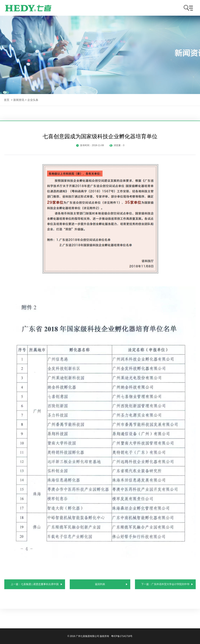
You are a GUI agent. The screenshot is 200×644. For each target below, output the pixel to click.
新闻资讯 (19, 100)
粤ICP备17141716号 (122, 636)
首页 (7, 100)
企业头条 (33, 100)
